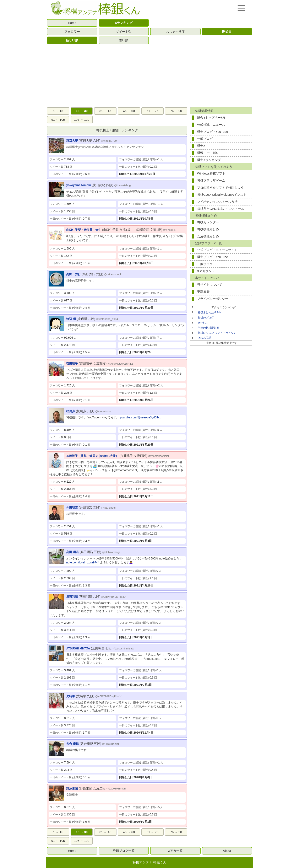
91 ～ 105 (58, 120)
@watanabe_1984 (107, 319)
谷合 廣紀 (72, 744)
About (227, 851)
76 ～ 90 (176, 111)
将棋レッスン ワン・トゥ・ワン (217, 333)
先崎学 (71, 696)
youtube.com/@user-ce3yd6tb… (141, 417)
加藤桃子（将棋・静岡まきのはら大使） (92, 456)
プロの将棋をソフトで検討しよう (220, 187)
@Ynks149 (170, 230)
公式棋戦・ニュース (211, 125)
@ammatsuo (103, 411)
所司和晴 (72, 597)
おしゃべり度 (175, 31)
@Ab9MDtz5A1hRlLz (120, 364)
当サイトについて (210, 285)
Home (72, 23)
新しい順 (72, 40)
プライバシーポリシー (213, 299)
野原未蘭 (72, 788)
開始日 (227, 31)
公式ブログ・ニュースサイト (217, 250)
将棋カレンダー (208, 222)
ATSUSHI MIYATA (78, 648)
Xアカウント (206, 271)
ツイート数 (124, 31)
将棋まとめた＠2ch (209, 312)
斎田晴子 (72, 364)
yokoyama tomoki (78, 185)
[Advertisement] (149, 76)
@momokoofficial (159, 456)
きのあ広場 (204, 338)
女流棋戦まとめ (208, 236)
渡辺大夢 (72, 141)
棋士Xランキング (209, 160)
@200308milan (117, 789)
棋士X (201, 146)
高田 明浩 (72, 552)
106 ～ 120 (82, 120)
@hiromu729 (109, 141)
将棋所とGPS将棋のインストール (221, 209)
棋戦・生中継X (207, 153)
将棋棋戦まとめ (208, 229)
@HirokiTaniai (110, 744)
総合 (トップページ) (211, 117)
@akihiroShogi (111, 552)
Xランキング (124, 23)
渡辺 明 (71, 319)
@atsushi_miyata (124, 649)
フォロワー (72, 31)
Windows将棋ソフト (211, 173)
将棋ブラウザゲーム (211, 180)
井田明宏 (72, 508)
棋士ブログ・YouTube (213, 132)
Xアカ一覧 (175, 851)
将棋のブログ (206, 318)
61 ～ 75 (153, 111)
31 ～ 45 (105, 111)
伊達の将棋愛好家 (208, 328)
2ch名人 (203, 323)
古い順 (124, 40)
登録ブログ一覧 (124, 851)
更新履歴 (203, 292)
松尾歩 (71, 411)
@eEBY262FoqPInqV (108, 696)
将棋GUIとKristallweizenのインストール (222, 195)
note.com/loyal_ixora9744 (83, 562)
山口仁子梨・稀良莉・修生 (84, 230)
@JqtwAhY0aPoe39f (114, 597)
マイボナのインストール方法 (217, 202)
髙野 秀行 (74, 274)
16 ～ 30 (82, 111)
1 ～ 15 (58, 111)
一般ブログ (205, 139)
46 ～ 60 (129, 111)
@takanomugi (113, 274)
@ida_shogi (108, 508)
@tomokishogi (123, 185)
